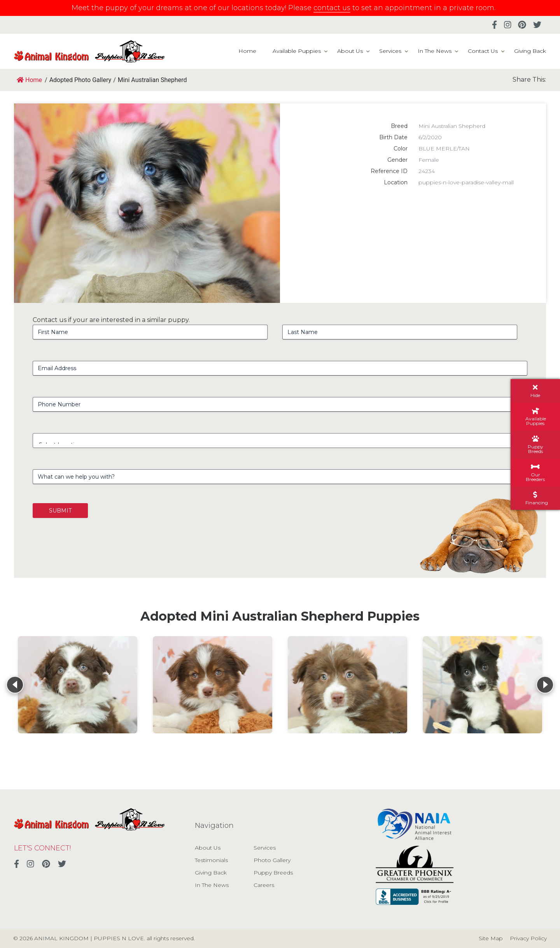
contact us (332, 8)
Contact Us (483, 51)
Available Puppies (297, 51)
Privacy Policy (528, 938)
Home (247, 51)
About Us (350, 51)
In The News (435, 51)
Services (390, 51)
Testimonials (211, 860)
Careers (264, 885)
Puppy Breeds (273, 873)
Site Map (491, 938)
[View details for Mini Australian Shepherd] (78, 685)
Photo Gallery (272, 860)
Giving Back (530, 51)
